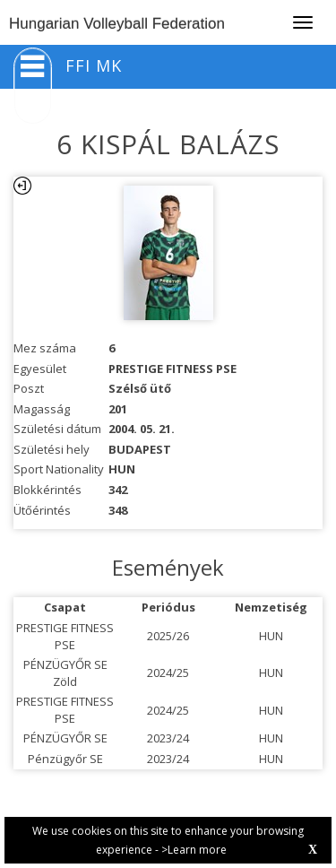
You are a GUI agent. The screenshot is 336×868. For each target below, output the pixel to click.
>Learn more (194, 850)
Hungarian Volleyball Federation (117, 24)
